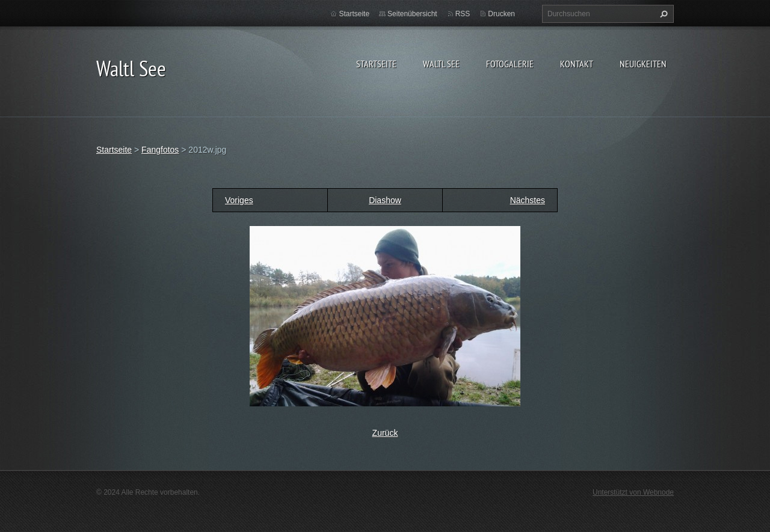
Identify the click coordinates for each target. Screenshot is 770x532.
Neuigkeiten (643, 64)
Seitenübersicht (412, 14)
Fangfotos (160, 150)
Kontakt (577, 64)
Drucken (501, 14)
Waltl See (441, 64)
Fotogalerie (510, 64)
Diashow (385, 200)
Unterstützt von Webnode (633, 492)
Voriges (239, 200)
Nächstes (528, 200)
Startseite (376, 64)
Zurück (385, 433)
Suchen (662, 14)
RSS (463, 14)
